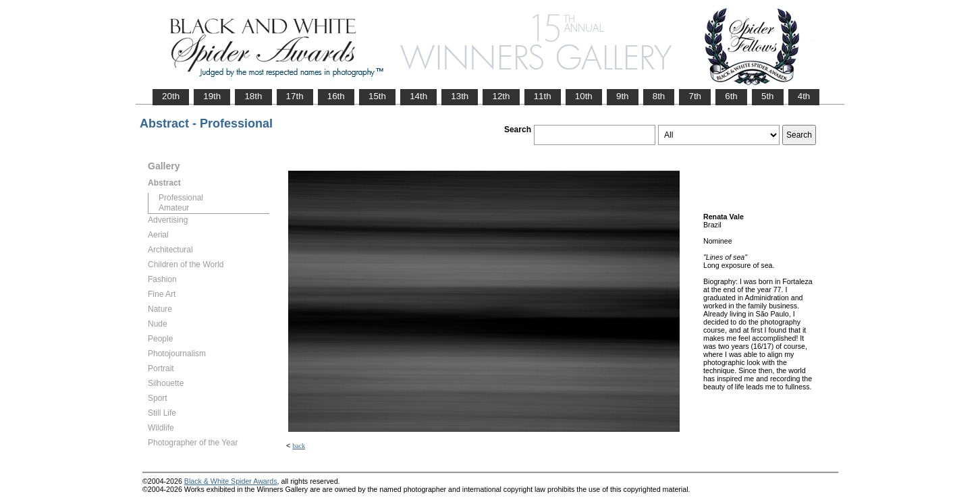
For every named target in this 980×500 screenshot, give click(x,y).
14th (418, 96)
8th (659, 96)
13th (460, 96)
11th (543, 96)
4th (804, 96)
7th (695, 96)
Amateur (174, 208)
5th (768, 96)
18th (253, 96)
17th (295, 96)
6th (731, 96)
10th (584, 96)
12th (501, 96)
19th (212, 96)
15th (377, 96)
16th (336, 96)
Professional (181, 198)
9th (623, 96)
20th (171, 96)
